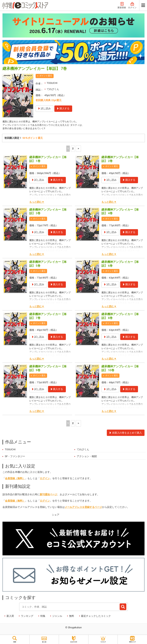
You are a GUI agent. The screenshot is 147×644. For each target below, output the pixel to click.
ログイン (132, 5)
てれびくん (53, 89)
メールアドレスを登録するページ (83, 508)
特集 (43, 617)
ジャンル (57, 617)
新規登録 (122, 5)
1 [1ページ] (68, 150)
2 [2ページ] (73, 150)
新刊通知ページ (49, 496)
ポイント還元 (46, 76)
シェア (56, 516)
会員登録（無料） (15, 479)
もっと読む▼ (37, 203)
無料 (72, 617)
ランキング (27, 617)
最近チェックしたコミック (96, 617)
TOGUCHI (52, 83)
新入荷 (10, 617)
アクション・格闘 (87, 457)
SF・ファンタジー (15, 457)
